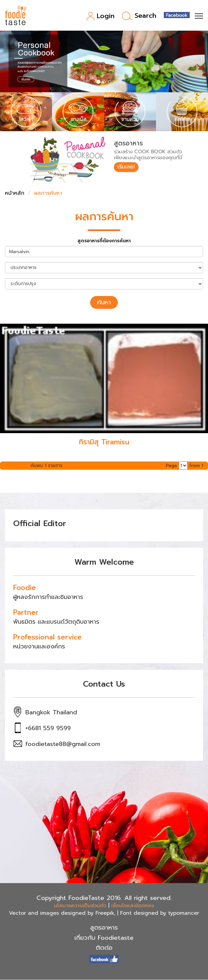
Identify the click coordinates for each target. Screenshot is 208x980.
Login (100, 16)
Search (139, 16)
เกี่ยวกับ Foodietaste (104, 938)
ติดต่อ (104, 948)
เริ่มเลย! (126, 167)
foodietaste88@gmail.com (63, 744)
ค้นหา (104, 302)
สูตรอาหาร (104, 928)
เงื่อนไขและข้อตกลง (133, 906)
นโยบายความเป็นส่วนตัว (80, 906)
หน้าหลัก (15, 193)
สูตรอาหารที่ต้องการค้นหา (104, 241)
